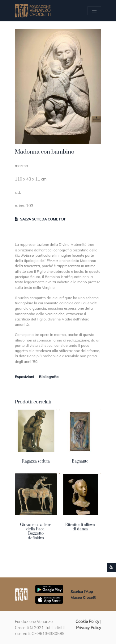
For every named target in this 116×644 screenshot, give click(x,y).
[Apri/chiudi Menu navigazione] (94, 11)
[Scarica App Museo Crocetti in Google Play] (49, 589)
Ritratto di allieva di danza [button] (80, 527)
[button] (58, 86)
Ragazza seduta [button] (36, 461)
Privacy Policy (89, 628)
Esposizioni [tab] (24, 377)
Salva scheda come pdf (40, 219)
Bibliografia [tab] (49, 377)
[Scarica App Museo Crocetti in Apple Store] (49, 599)
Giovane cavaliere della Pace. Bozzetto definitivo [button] (36, 531)
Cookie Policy (87, 621)
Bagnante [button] (80, 461)
